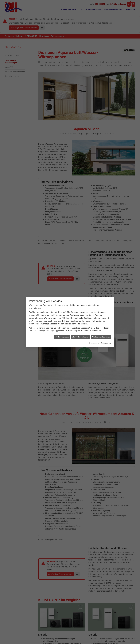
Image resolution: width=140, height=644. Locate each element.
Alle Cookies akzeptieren (101, 118)
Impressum (94, 124)
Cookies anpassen (62, 118)
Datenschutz (106, 124)
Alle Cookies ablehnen (80, 118)
